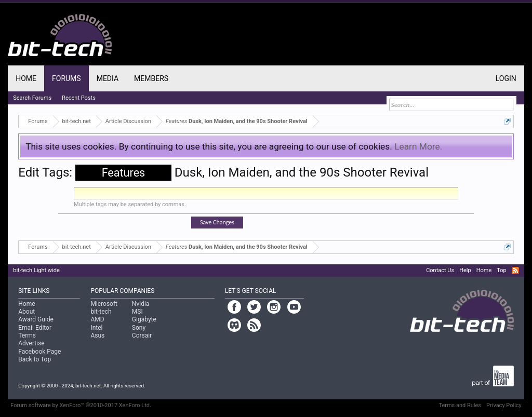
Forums (66, 78)
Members (151, 78)
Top (501, 270)
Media (108, 78)
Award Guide (36, 319)
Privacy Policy (504, 405)
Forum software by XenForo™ (81, 405)
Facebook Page (39, 352)
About (26, 312)
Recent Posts (79, 98)
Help (465, 270)
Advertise (31, 343)
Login (506, 78)
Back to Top (35, 359)
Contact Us (440, 270)
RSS (515, 271)
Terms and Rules (460, 405)
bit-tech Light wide (36, 270)
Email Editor (35, 328)
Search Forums (32, 98)
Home (26, 78)
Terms (27, 335)
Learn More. (418, 146)
